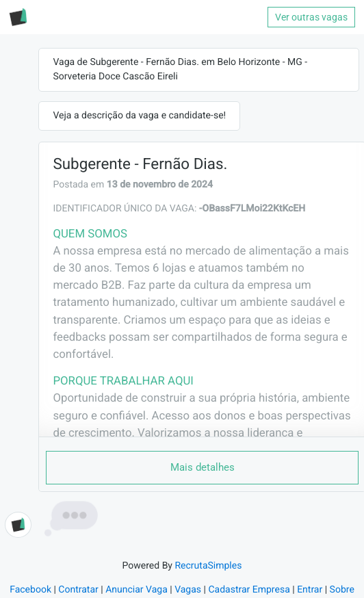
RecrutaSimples (208, 566)
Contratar (78, 590)
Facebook (30, 590)
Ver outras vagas (311, 17)
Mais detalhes (203, 467)
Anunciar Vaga (136, 590)
